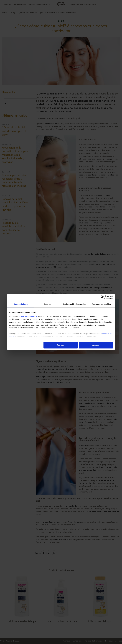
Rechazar (61, 345)
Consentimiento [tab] (21, 304)
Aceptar (96, 345)
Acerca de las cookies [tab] (101, 304)
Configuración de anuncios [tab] (74, 304)
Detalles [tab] (48, 304)
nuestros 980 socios (28, 316)
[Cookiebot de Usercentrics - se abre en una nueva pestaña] (102, 297)
